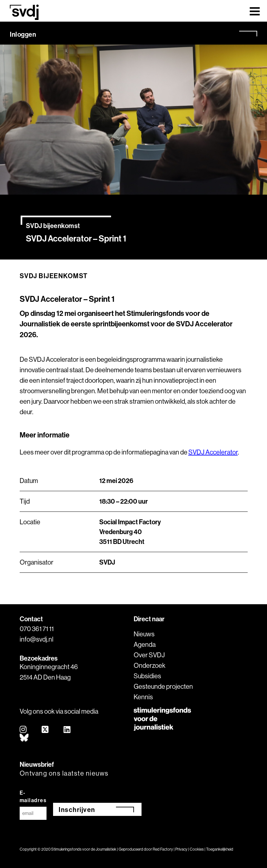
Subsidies (147, 676)
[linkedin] (67, 730)
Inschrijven (77, 810)
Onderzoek (150, 665)
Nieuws (144, 634)
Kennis (143, 697)
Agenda (145, 644)
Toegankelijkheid (220, 849)
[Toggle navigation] (255, 11)
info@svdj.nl (37, 639)
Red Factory (163, 849)
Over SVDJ (149, 655)
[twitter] (45, 730)
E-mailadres (33, 796)
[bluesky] (24, 738)
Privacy (181, 849)
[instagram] (23, 730)
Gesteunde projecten (163, 686)
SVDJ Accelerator (213, 452)
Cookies (197, 849)
